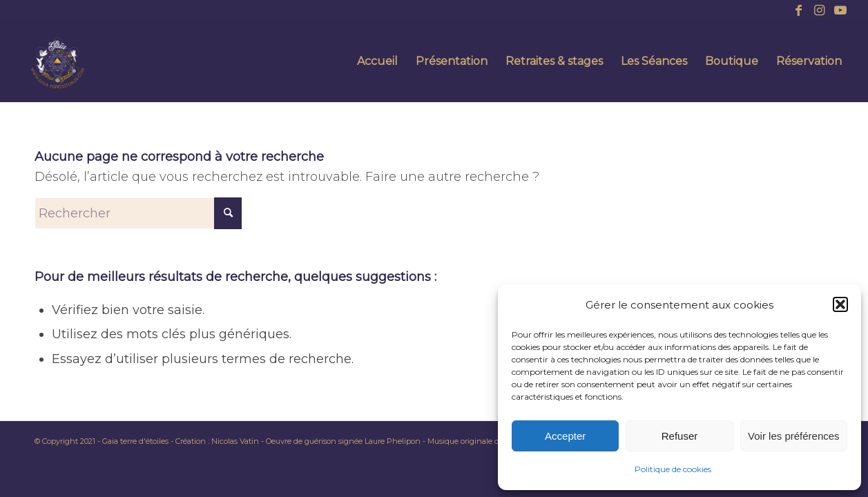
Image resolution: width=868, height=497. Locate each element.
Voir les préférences (794, 436)
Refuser (680, 436)
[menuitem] (377, 61)
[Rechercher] (138, 213)
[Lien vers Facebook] (799, 10)
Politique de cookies (673, 469)
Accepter (565, 436)
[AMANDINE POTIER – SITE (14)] (57, 61)
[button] (840, 304)
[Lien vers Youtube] (840, 10)
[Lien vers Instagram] (819, 10)
